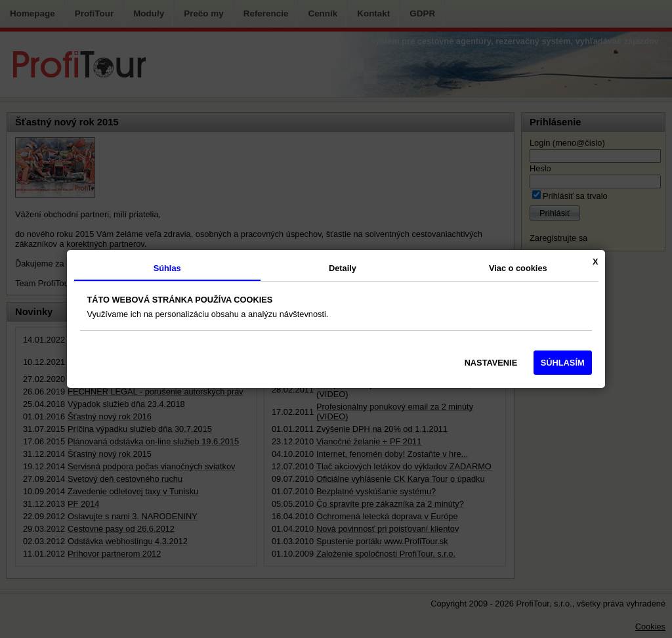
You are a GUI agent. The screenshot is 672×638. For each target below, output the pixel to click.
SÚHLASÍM (563, 363)
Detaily (343, 268)
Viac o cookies (518, 268)
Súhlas (167, 268)
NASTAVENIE (491, 363)
